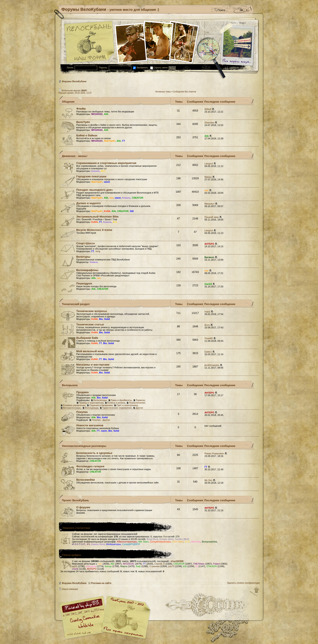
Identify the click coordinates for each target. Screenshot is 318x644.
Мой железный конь (90, 351)
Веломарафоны (87, 270)
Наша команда (70, 589)
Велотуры (83, 257)
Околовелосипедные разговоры (84, 446)
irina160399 (177, 561)
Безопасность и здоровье (94, 453)
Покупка (82, 412)
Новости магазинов (90, 425)
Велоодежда (92, 408)
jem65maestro (212, 365)
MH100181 (97, 114)
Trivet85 (209, 338)
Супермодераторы (160, 542)
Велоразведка (209, 542)
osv (111, 198)
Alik (106, 114)
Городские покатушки (91, 176)
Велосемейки (86, 480)
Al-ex (207, 325)
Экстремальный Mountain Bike (97, 217)
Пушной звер (212, 217)
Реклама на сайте (101, 583)
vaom (107, 182)
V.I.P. (187, 542)
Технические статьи (90, 324)
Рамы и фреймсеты (121, 400)
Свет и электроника (127, 405)
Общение (68, 102)
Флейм (81, 109)
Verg (98, 251)
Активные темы (163, 92)
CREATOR (138, 198)
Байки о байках (87, 135)
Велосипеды (100, 400)
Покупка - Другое (101, 420)
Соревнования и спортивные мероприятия (106, 163)
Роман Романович (214, 453)
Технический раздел (76, 304)
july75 (171, 566)
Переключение (137, 403)
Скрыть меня (159, 68)
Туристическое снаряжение (117, 408)
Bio (101, 319)
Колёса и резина (116, 403)
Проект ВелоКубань (76, 500)
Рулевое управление (74, 405)
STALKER (212, 566)
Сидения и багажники (101, 405)
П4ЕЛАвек (199, 564)
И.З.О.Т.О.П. (79, 544)
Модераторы (113, 544)
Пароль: (103, 68)
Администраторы (127, 542)
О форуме (83, 507)
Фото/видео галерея (90, 466)
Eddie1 (208, 352)
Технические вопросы (92, 311)
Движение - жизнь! (75, 156)
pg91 (75, 566)
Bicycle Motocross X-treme (94, 230)
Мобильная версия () (74, 91)
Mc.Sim (208, 480)
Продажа (83, 392)
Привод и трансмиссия (91, 403)
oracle (75, 569)
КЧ (88, 544)
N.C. (103, 171)
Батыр (108, 566)
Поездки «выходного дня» (95, 190)
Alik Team (143, 542)
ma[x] (207, 312)
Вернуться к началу (255, 592)
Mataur (208, 177)
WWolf (208, 109)
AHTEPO (209, 244)
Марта (124, 566)
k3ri (185, 566)
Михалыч (209, 204)
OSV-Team (178, 542)
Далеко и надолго (89, 203)
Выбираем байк (87, 338)
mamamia (91, 566)
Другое (139, 408)
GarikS (208, 284)
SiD (132, 211)
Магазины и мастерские (93, 365)
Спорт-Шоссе (86, 243)
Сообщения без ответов (184, 92)
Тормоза (140, 400)
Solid (107, 319)
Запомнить (141, 68)
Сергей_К (160, 564)
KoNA (107, 211)
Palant (216, 564)
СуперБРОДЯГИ (131, 544)
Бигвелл (209, 257)
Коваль (95, 171)
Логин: (70, 68)
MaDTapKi (110, 141)
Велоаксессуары (72, 408)
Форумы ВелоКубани (74, 81)
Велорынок (70, 385)
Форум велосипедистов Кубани (125, 618)
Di (197, 566)
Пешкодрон (84, 283)
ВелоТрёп (83, 122)
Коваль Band (98, 544)
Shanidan (209, 123)
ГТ (124, 141)
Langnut (209, 164)
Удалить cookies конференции (243, 583)
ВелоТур (196, 542)
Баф (138, 566)
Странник (154, 566)
